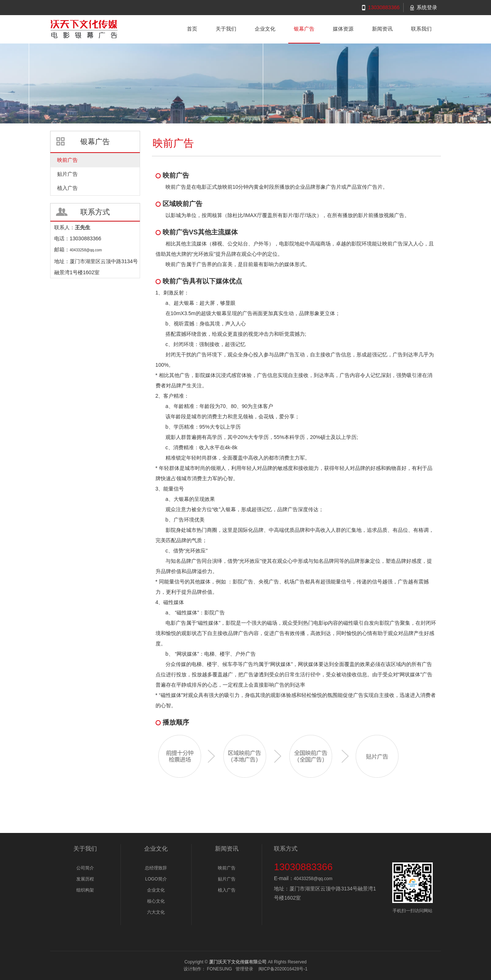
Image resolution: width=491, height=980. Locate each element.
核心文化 (156, 901)
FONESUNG (219, 969)
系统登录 (427, 7)
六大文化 (156, 912)
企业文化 (156, 890)
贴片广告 (227, 879)
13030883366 (384, 7)
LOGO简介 (156, 879)
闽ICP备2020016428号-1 (283, 969)
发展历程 (85, 879)
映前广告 (227, 868)
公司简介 (85, 868)
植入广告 (227, 890)
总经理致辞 (156, 868)
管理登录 (244, 969)
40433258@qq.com (313, 879)
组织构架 (85, 890)
